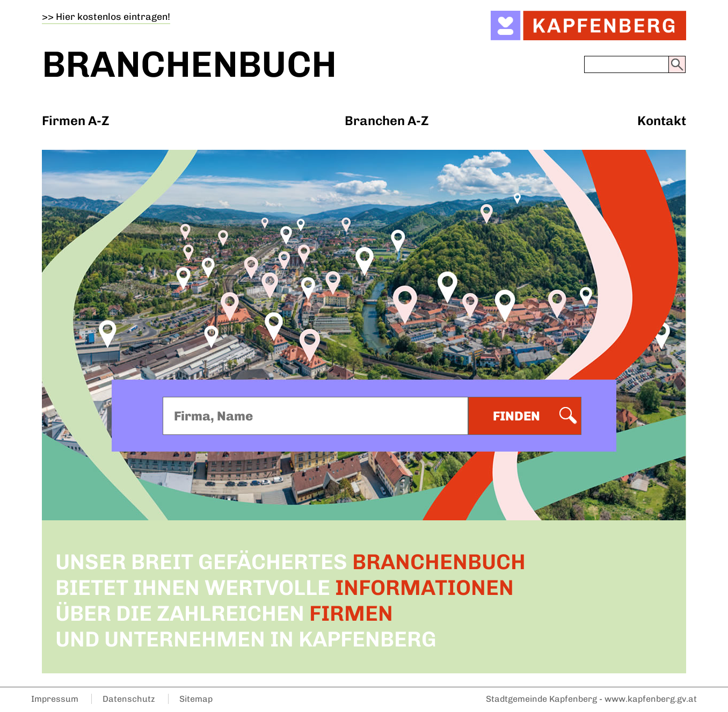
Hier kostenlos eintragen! (113, 16)
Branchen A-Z (387, 121)
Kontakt (662, 121)
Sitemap (196, 699)
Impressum (55, 699)
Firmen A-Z (75, 121)
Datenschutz (129, 699)
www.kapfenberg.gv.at (651, 699)
